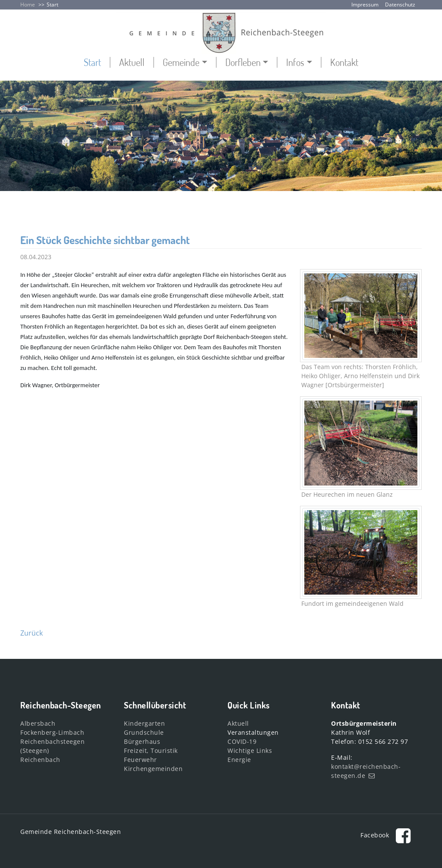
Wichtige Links (250, 750)
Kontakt (344, 62)
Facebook (388, 835)
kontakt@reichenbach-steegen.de (366, 771)
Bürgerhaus (142, 741)
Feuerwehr (140, 760)
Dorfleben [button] (243, 62)
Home (28, 5)
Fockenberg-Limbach (52, 732)
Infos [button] (295, 62)
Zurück (32, 633)
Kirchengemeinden (153, 769)
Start (52, 5)
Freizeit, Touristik (151, 750)
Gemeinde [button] (181, 62)
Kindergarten (144, 723)
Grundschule (144, 732)
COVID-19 (242, 741)
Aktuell (132, 62)
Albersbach (38, 723)
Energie (239, 760)
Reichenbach (40, 760)
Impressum (365, 5)
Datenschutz (400, 5)
